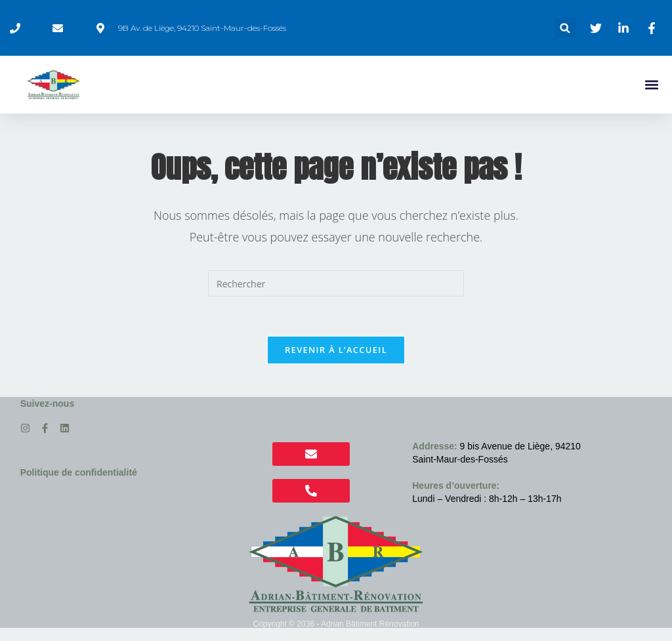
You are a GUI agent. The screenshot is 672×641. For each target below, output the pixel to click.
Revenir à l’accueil (336, 350)
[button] (565, 28)
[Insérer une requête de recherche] (336, 283)
